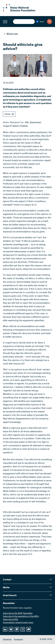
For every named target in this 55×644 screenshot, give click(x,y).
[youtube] (29, 629)
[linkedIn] (5, 629)
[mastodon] (17, 629)
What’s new (11, 34)
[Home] (19, 11)
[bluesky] (11, 629)
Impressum (18, 640)
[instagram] (23, 629)
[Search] (49, 22)
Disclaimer (7, 640)
